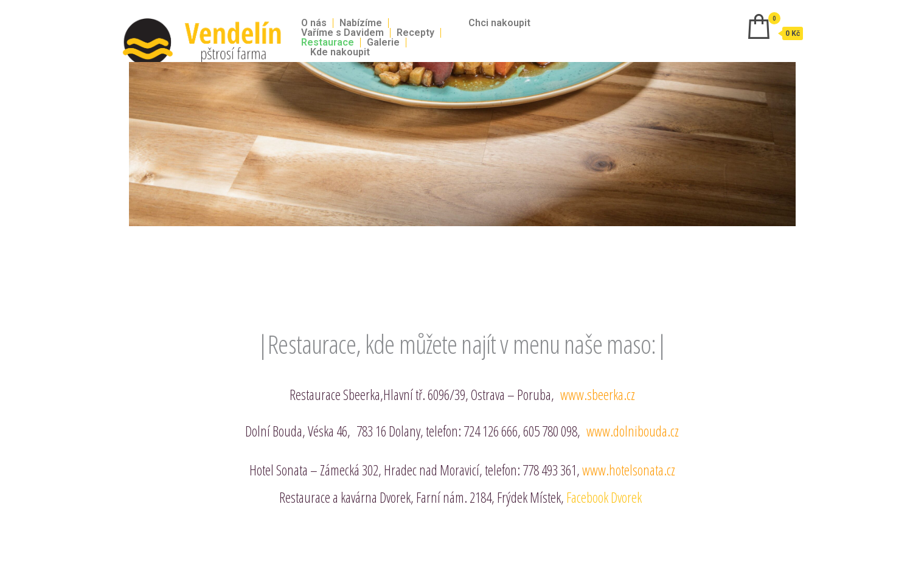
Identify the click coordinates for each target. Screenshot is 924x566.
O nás (314, 23)
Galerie (383, 43)
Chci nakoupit (499, 23)
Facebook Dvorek (606, 497)
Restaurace (328, 43)
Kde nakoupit (340, 52)
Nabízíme (361, 23)
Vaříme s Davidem (342, 33)
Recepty (415, 33)
